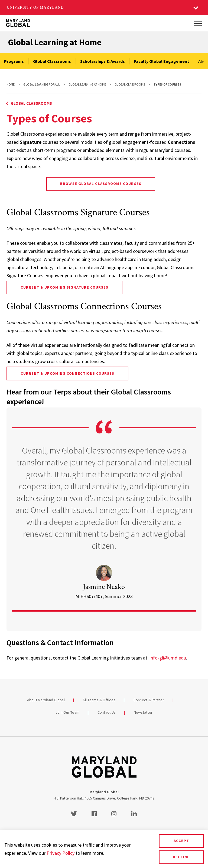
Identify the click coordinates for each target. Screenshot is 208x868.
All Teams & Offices (99, 700)
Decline (181, 857)
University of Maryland (35, 7)
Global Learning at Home (55, 42)
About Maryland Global (46, 700)
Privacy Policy (61, 853)
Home (11, 84)
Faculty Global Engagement (162, 61)
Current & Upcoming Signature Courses (64, 287)
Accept (181, 841)
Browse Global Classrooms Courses (101, 184)
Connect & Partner (149, 700)
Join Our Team (67, 712)
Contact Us (107, 712)
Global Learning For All (42, 84)
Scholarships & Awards (103, 61)
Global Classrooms (52, 61)
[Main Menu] (198, 23)
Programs (14, 61)
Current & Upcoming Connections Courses (68, 373)
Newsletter (143, 712)
